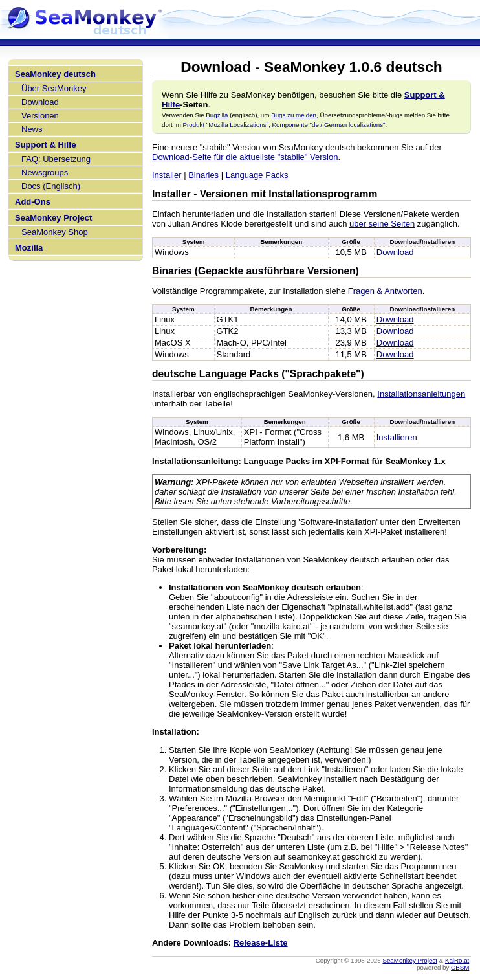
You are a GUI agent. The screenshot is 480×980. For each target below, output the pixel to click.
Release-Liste (261, 943)
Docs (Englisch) (51, 186)
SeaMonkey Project (53, 218)
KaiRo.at (457, 960)
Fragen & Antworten (385, 291)
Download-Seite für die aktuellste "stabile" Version (245, 157)
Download (40, 102)
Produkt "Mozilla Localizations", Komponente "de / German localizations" (284, 125)
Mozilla (29, 248)
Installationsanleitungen (421, 394)
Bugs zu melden (294, 115)
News (32, 129)
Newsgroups (45, 173)
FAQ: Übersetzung (56, 159)
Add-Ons (33, 202)
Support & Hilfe (46, 145)
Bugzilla (217, 115)
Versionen (40, 116)
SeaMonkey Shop (55, 232)
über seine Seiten (382, 224)
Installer (167, 175)
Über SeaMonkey (54, 88)
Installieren (397, 437)
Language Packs (257, 175)
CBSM (460, 967)
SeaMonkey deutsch (55, 74)
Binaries (203, 175)
